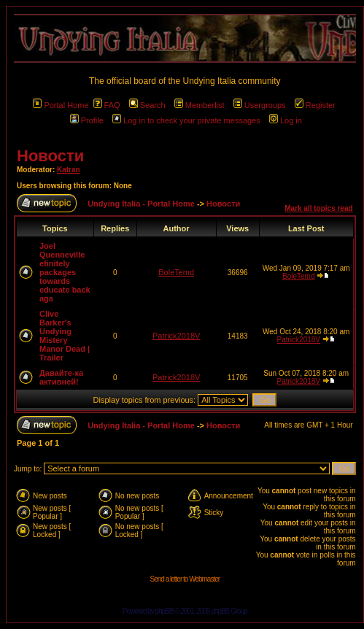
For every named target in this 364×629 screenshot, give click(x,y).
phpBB (164, 611)
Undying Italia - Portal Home (141, 204)
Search (147, 105)
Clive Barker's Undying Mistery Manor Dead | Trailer (65, 336)
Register (315, 105)
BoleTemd (176, 272)
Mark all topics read (318, 208)
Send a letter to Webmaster (185, 579)
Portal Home (61, 105)
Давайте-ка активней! (61, 377)
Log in (286, 120)
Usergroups (260, 105)
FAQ (107, 105)
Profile (87, 120)
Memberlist (200, 105)
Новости (50, 156)
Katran (69, 170)
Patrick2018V (176, 336)
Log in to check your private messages (186, 120)
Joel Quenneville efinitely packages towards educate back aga (65, 272)
